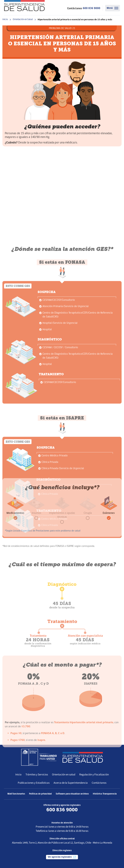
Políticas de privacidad (40, 794)
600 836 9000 (92, 8)
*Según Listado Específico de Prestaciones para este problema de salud (43, 556)
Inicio (5, 20)
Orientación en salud (64, 775)
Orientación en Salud (23, 20)
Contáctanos (99, 783)
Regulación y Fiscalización (94, 775)
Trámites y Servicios (37, 775)
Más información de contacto (62, 815)
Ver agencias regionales (62, 857)
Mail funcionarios (16, 794)
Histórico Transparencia (105, 794)
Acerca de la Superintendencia (71, 783)
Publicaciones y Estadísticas (34, 783)
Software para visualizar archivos (72, 794)
